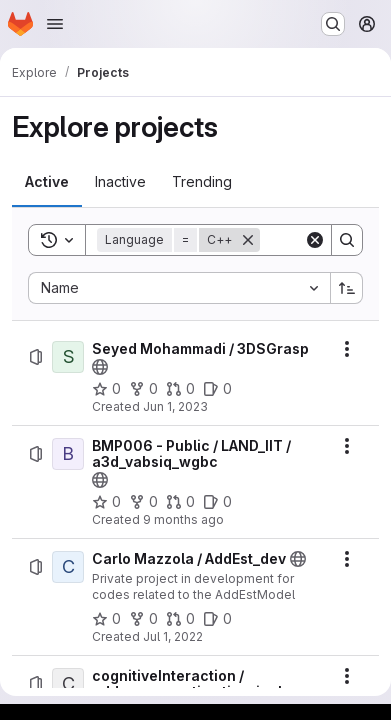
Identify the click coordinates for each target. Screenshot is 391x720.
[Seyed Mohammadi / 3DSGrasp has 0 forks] (143, 389)
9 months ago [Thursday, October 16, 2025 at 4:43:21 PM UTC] (183, 519)
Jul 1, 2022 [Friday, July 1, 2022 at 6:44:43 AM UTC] (173, 636)
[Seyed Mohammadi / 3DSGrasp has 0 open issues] (217, 389)
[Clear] (315, 240)
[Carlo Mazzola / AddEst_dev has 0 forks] (143, 619)
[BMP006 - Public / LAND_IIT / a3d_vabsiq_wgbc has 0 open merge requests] (180, 502)
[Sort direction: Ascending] (347, 288)
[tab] (47, 182)
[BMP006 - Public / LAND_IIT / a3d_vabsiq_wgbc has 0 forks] (143, 502)
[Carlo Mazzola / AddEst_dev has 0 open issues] (217, 619)
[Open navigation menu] (55, 24)
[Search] (347, 240)
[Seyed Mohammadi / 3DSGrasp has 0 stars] (106, 389)
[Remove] (248, 240)
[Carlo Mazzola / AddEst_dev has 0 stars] (106, 619)
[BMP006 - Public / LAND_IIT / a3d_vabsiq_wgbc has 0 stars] (106, 502)
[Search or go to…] (333, 24)
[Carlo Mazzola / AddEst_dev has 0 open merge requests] (180, 619)
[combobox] (179, 288)
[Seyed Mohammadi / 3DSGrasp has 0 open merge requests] (180, 389)
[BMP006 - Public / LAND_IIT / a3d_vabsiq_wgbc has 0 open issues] (217, 502)
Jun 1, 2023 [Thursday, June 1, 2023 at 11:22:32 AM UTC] (175, 406)
